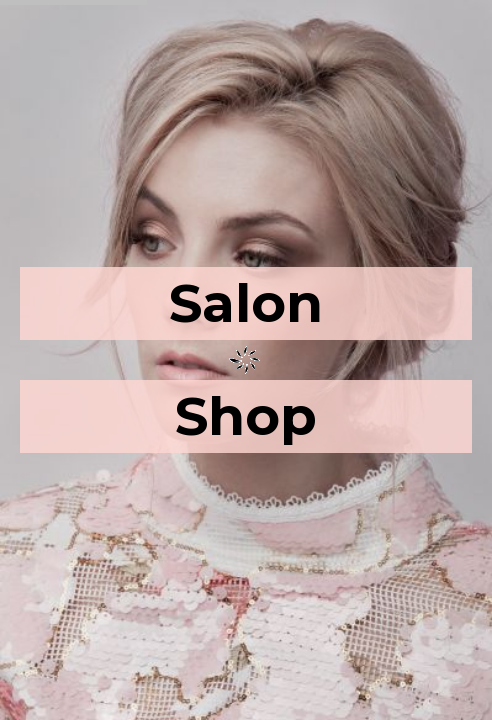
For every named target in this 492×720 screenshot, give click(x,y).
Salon (246, 303)
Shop (246, 416)
